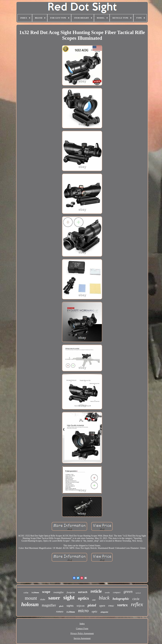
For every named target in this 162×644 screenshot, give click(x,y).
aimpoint (104, 612)
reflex (137, 604)
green (128, 591)
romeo (60, 612)
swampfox (59, 592)
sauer (54, 598)
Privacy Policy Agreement (82, 633)
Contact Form (82, 629)
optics (83, 598)
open (102, 606)
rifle (26, 593)
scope (46, 592)
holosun (30, 604)
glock (61, 606)
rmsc (111, 606)
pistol (92, 605)
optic (95, 612)
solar (94, 600)
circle (136, 599)
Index (82, 624)
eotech (83, 592)
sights (70, 606)
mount (31, 598)
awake (107, 593)
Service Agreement (82, 638)
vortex (122, 605)
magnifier (49, 605)
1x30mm (71, 612)
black (104, 598)
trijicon (81, 606)
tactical (138, 593)
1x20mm (35, 592)
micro (83, 611)
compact (117, 592)
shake (43, 599)
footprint (71, 592)
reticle (96, 591)
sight (69, 598)
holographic (121, 599)
